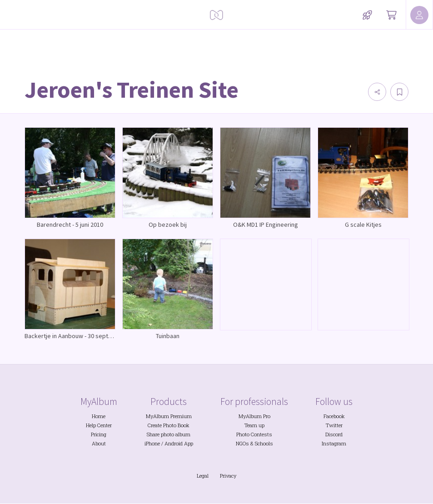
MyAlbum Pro (254, 416)
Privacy (228, 476)
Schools (264, 443)
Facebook (334, 416)
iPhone (152, 443)
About (99, 443)
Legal (203, 476)
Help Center (99, 425)
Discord (334, 434)
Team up (254, 425)
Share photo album (169, 434)
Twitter (334, 425)
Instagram (334, 443)
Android (174, 443)
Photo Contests (254, 434)
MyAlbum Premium (169, 416)
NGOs (242, 443)
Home (99, 416)
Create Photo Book (169, 425)
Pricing (99, 434)
